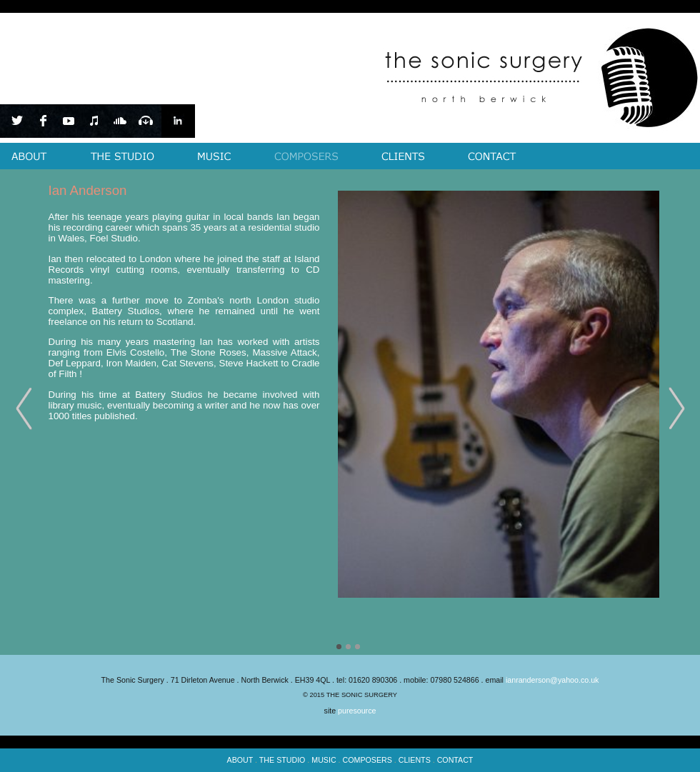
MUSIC (324, 760)
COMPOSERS (367, 760)
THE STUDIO (282, 760)
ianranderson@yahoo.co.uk (552, 680)
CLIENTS (415, 760)
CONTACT (455, 760)
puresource (357, 711)
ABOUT (240, 760)
